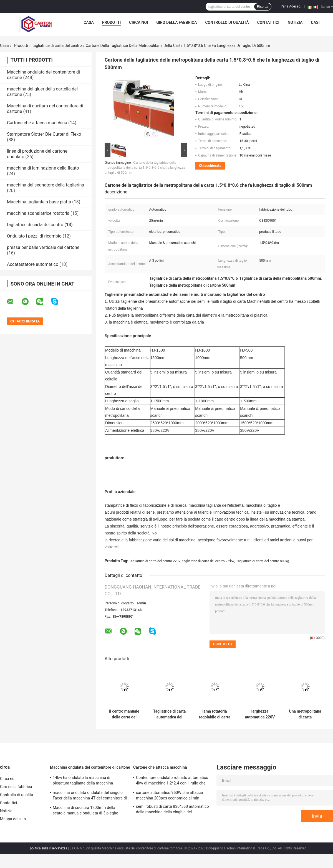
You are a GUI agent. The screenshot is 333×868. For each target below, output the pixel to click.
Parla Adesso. (291, 6)
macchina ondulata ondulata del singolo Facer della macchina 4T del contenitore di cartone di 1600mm (90, 796)
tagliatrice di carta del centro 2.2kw (208, 561)
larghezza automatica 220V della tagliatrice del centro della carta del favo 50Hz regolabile (260, 714)
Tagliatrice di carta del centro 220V (155, 561)
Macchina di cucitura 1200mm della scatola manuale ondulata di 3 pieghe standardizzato (85, 811)
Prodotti (112, 22)
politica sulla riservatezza (48, 848)
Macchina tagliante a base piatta (39, 202)
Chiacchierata (210, 166)
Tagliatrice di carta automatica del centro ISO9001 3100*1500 (170, 714)
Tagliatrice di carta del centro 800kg (263, 561)
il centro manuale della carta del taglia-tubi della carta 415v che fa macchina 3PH (124, 714)
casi (315, 22)
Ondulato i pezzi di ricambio (34, 236)
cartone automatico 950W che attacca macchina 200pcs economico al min (169, 795)
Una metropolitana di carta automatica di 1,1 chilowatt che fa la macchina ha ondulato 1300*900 (305, 714)
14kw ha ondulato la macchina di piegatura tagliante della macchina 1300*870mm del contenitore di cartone (88, 781)
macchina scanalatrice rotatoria (38, 213)
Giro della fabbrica (176, 22)
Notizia (295, 22)
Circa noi (138, 22)
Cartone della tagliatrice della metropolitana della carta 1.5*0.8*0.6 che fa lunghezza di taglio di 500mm (145, 168)
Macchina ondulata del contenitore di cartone (90, 767)
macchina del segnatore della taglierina (46, 185)
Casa (89, 22)
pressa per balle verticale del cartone (43, 247)
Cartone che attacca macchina (37, 123)
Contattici (268, 22)
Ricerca (263, 7)
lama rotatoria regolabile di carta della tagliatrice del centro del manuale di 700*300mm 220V (215, 714)
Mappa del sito (13, 819)
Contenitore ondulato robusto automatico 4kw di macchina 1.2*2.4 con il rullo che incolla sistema (172, 781)
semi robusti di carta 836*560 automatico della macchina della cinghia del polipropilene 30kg (172, 810)
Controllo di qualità (227, 22)
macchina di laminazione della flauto (43, 168)
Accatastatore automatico (33, 264)
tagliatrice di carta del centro (57, 46)
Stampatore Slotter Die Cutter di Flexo (44, 134)
